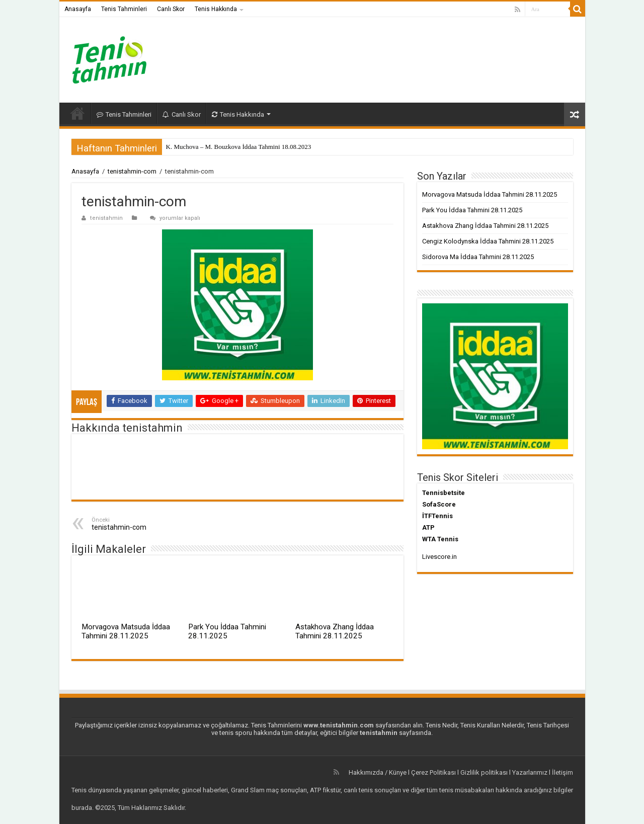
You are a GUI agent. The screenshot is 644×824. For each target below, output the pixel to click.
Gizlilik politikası (484, 772)
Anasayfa (78, 9)
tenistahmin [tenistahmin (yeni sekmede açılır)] (379, 733)
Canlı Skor (171, 9)
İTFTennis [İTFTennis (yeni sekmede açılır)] (437, 516)
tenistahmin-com (132, 171)
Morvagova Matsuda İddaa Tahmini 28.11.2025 (126, 631)
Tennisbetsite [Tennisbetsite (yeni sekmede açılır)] (444, 493)
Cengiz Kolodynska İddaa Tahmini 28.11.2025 (488, 241)
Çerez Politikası (433, 772)
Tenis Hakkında (216, 9)
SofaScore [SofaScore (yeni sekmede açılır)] (439, 504)
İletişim (562, 772)
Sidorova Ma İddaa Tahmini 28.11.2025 (478, 257)
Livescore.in (439, 557)
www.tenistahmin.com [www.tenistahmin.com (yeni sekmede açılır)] (339, 725)
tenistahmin (106, 218)
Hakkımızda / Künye (378, 772)
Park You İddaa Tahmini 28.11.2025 (227, 631)
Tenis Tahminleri (124, 9)
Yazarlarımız (530, 772)
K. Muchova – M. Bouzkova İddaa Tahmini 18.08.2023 (239, 147)
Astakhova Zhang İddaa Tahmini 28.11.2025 (335, 631)
